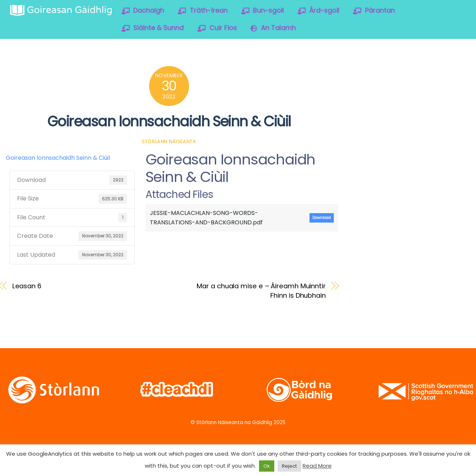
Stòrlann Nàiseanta (169, 141)
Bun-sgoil (263, 10)
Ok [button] (267, 466)
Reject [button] (289, 466)
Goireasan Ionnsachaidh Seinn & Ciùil (169, 121)
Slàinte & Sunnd (153, 28)
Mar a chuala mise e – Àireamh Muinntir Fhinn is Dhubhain (261, 291)
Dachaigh (143, 10)
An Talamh (273, 28)
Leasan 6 (27, 286)
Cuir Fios (217, 28)
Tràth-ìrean (203, 10)
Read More (317, 466)
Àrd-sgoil (319, 10)
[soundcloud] (441, 75)
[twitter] (372, 75)
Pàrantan (374, 10)
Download (322, 218)
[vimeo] (418, 75)
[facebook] (395, 75)
